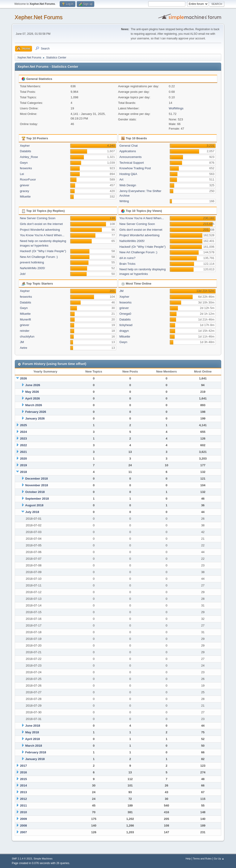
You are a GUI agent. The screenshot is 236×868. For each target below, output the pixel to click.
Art (121, 179)
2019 (24, 465)
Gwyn (24, 163)
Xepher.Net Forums (38, 17)
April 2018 (32, 739)
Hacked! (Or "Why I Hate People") (43, 251)
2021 (24, 452)
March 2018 (34, 746)
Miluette (25, 197)
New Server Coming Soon (38, 218)
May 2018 (32, 732)
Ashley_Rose (29, 157)
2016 (24, 772)
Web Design (128, 185)
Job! (23, 274)
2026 (24, 378)
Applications (128, 151)
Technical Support (132, 163)
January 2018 (35, 759)
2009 (24, 819)
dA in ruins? (127, 258)
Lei (22, 174)
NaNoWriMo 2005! (32, 268)
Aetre (24, 348)
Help (188, 859)
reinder (25, 331)
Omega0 (125, 314)
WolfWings (176, 108)
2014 (24, 785)
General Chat (128, 146)
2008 (24, 826)
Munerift (25, 319)
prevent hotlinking (32, 262)
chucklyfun (27, 336)
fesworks (26, 168)
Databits (25, 151)
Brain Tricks (127, 264)
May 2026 (32, 392)
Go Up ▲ (219, 859)
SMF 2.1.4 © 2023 (22, 859)
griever (25, 185)
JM (22, 342)
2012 (24, 799)
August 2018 (34, 505)
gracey (24, 191)
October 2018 (35, 492)
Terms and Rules (202, 859)
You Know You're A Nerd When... (42, 235)
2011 (24, 805)
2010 (24, 812)
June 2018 (33, 726)
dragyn (124, 331)
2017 (24, 766)
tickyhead (126, 325)
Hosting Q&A (128, 174)
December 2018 (37, 479)
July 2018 (32, 512)
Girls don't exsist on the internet (41, 224)
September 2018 (37, 499)
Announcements (130, 157)
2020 (24, 459)
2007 (24, 832)
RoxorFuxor (28, 179)
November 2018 (37, 485)
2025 (24, 425)
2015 (24, 779)
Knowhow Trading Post (135, 168)
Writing (124, 201)
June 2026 (33, 385)
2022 (24, 445)
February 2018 (36, 752)
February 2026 (36, 412)
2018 (24, 472)
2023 (24, 438)
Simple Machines (43, 859)
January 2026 (35, 418)
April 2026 (32, 398)
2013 (24, 792)
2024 (24, 432)
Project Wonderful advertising (40, 230)
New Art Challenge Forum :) (39, 257)
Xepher (25, 146)
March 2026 (34, 405)
